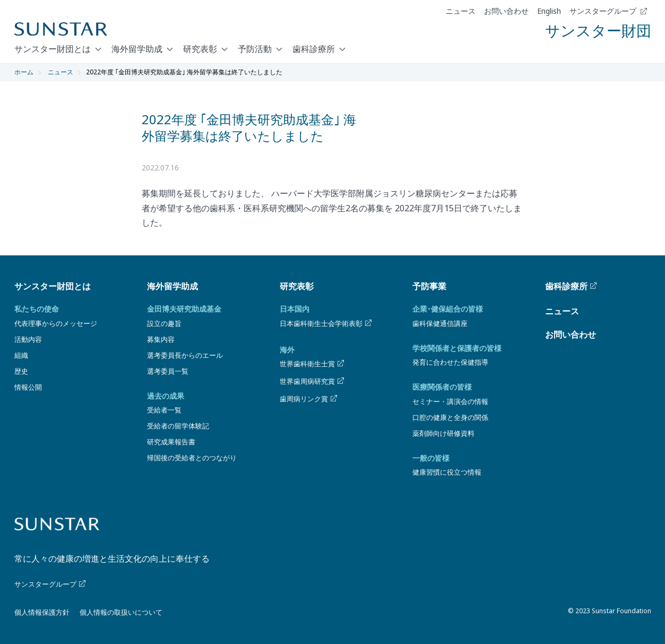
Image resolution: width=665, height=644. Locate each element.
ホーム (24, 72)
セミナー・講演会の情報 (450, 401)
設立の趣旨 (164, 323)
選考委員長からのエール (185, 355)
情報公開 (28, 387)
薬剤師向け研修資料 (443, 433)
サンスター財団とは (53, 49)
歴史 (21, 371)
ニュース (461, 11)
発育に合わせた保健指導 (450, 362)
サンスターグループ (608, 11)
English (549, 11)
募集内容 (161, 339)
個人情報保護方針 (42, 612)
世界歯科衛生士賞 (313, 364)
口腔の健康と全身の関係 (450, 417)
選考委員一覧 (168, 371)
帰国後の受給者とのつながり (192, 458)
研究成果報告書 (171, 442)
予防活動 (255, 49)
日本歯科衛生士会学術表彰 (326, 323)
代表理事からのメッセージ (56, 323)
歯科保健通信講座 (440, 323)
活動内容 (28, 339)
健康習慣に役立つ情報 (447, 472)
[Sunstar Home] (61, 29)
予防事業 (429, 286)
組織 (21, 355)
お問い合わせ (506, 11)
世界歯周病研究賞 (313, 381)
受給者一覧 (164, 410)
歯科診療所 (314, 49)
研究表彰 (200, 49)
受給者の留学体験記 (178, 426)
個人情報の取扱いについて (121, 612)
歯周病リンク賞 (309, 399)
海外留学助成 (137, 49)
